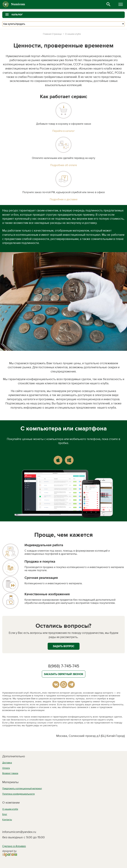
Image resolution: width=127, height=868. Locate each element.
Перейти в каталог (64, 131)
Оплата (6, 768)
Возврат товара (10, 773)
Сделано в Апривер (14, 846)
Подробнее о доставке (64, 199)
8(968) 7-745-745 (64, 666)
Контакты (7, 820)
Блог (5, 814)
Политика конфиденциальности (18, 794)
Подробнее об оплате (64, 165)
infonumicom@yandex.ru (19, 832)
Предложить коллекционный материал (22, 789)
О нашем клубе (10, 809)
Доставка (7, 763)
